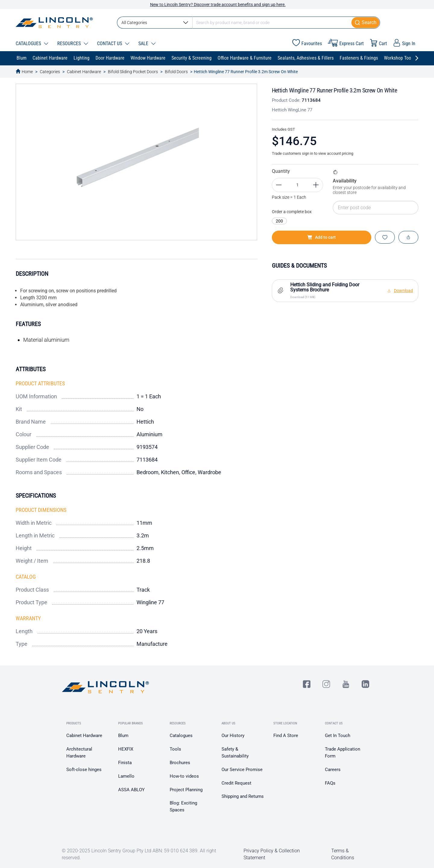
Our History (233, 736)
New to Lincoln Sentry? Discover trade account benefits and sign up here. (218, 5)
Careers (333, 770)
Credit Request (236, 783)
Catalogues (181, 736)
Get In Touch (338, 736)
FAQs (330, 783)
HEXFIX (126, 749)
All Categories (155, 23)
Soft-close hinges (84, 770)
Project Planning (186, 790)
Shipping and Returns (243, 796)
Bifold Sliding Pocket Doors (133, 72)
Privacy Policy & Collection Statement (272, 854)
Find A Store (286, 736)
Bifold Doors (176, 72)
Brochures (180, 763)
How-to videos (184, 776)
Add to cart (321, 237)
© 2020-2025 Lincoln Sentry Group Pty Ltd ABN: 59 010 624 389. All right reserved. (139, 854)
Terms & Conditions (343, 854)
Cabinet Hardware (84, 72)
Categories (50, 72)
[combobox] (248, 23)
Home (27, 72)
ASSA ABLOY (131, 790)
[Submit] (366, 23)
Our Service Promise (242, 770)
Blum (123, 736)
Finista (125, 763)
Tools (175, 749)
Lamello (126, 776)
